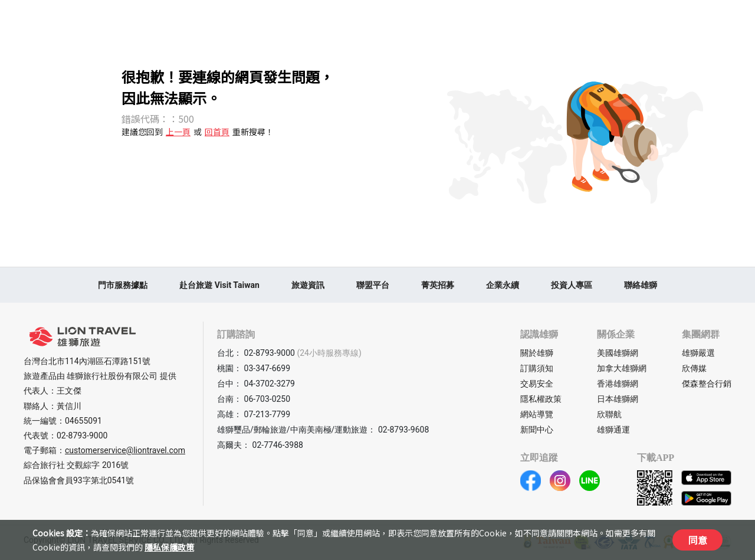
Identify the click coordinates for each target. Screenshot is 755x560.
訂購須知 (537, 368)
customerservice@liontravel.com (125, 450)
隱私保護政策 (169, 547)
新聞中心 (537, 430)
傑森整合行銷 (707, 384)
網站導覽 (537, 414)
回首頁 (217, 132)
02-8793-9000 (82, 435)
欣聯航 (609, 414)
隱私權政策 (541, 399)
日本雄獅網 (618, 399)
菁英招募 (438, 285)
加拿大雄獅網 (622, 368)
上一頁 (178, 132)
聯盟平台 (373, 285)
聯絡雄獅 (641, 285)
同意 (698, 540)
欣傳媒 (694, 368)
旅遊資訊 (308, 285)
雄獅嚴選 (698, 353)
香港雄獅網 (618, 384)
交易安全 (537, 384)
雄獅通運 (613, 430)
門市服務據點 (123, 285)
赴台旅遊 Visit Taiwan (219, 285)
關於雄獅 (537, 353)
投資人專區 (572, 285)
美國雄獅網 (618, 353)
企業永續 (503, 285)
